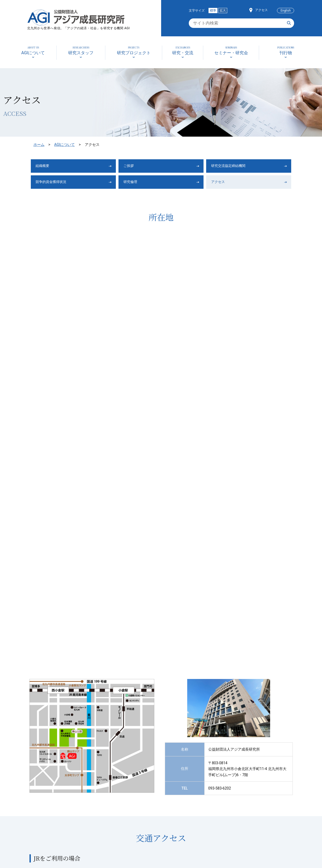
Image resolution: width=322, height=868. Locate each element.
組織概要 (46, 167)
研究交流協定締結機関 (234, 167)
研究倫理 (133, 184)
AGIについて (65, 145)
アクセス (261, 10)
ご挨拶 (131, 167)
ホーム (39, 145)
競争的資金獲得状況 (56, 184)
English (286, 11)
